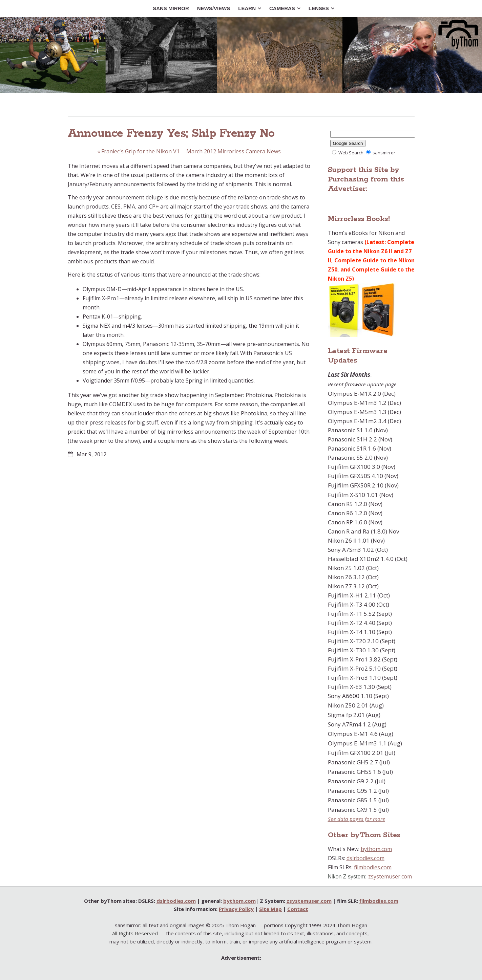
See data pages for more (357, 819)
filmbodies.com (373, 867)
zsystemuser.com (390, 876)
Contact (298, 909)
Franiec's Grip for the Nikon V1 (138, 151)
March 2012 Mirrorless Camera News (234, 151)
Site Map (270, 909)
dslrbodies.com (365, 858)
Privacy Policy (236, 909)
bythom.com (376, 849)
